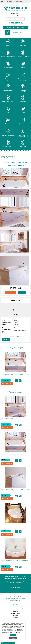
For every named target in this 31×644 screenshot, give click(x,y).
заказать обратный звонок (15, 27)
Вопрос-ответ (16, 619)
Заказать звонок (15, 588)
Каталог (8, 155)
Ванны (14, 155)
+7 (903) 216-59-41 (16, 23)
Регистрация (19, 1)
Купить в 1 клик (11, 292)
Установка (16, 615)
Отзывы (15, 617)
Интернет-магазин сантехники (13, 599)
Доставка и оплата (16, 613)
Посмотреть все (15, 336)
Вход (10, 1)
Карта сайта (16, 604)
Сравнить (6, 339)
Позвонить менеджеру (15, 583)
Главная (3, 155)
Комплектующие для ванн (7, 156)
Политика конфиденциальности (15, 606)
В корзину (22, 292)
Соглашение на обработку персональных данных (15, 608)
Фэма (16, 323)
